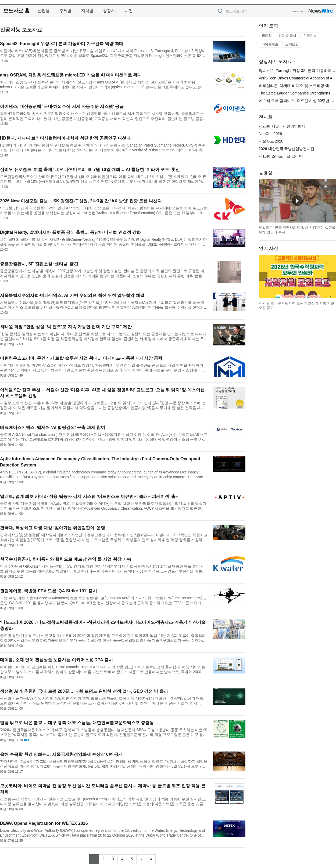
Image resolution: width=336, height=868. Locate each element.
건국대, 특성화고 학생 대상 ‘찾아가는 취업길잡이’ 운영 (53, 528)
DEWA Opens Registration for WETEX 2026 (44, 823)
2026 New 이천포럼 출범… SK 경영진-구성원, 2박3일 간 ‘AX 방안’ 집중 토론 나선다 (81, 201)
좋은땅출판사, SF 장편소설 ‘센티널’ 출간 (39, 264)
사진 (129, 11)
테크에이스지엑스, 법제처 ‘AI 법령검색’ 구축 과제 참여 (53, 427)
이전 (263, 276)
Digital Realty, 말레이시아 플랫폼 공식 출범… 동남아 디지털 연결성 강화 (70, 232)
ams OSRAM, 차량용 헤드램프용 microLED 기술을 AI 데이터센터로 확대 (71, 75)
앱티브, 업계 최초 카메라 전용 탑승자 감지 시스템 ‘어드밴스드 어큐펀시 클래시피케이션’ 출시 (90, 496)
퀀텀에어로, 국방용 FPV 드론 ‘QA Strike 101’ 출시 (49, 591)
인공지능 (310, 36)
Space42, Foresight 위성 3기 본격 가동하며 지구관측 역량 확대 (62, 44)
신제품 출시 (287, 36)
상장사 (109, 11)
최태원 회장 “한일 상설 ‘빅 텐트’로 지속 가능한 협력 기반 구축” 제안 (66, 327)
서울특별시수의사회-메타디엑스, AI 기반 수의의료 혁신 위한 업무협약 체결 (72, 295)
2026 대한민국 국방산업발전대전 (287, 149)
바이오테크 (270, 44)
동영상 (266, 173)
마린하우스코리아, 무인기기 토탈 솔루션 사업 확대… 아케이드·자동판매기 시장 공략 (81, 358)
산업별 (44, 11)
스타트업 (292, 44)
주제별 (65, 11)
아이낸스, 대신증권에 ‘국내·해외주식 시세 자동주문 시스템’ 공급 (62, 106)
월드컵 (267, 36)
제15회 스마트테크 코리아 (281, 156)
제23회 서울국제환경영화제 (282, 126)
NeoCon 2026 (270, 134)
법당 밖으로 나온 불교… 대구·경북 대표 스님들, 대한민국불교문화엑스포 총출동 (77, 723)
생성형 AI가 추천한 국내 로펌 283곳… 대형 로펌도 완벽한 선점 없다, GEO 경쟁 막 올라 (84, 691)
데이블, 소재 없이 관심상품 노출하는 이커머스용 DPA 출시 (56, 660)
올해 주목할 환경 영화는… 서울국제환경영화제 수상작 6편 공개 (61, 754)
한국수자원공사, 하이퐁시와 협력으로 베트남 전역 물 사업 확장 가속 (66, 559)
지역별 (87, 11)
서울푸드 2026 (271, 141)
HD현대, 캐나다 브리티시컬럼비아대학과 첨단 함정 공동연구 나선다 (65, 138)
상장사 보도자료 (276, 62)
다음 (332, 276)
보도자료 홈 (16, 11)
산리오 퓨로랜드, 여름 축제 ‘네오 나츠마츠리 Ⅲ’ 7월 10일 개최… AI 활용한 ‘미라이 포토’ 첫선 (90, 169)
